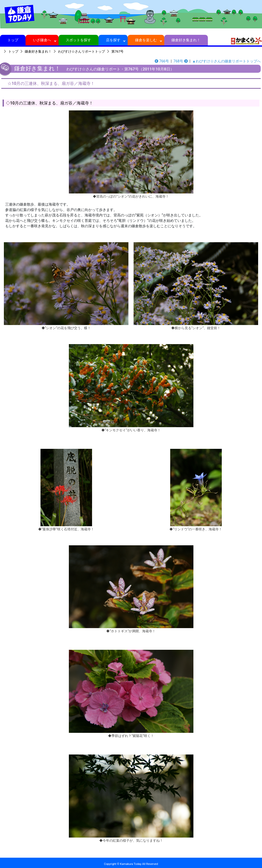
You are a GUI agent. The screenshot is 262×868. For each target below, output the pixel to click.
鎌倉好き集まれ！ (186, 40)
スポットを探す (79, 40)
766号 (162, 61)
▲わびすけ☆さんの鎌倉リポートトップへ (226, 61)
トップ (13, 40)
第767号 (117, 51)
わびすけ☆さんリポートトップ (81, 51)
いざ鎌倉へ (42, 40)
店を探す (113, 40)
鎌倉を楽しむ (146, 40)
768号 (181, 61)
